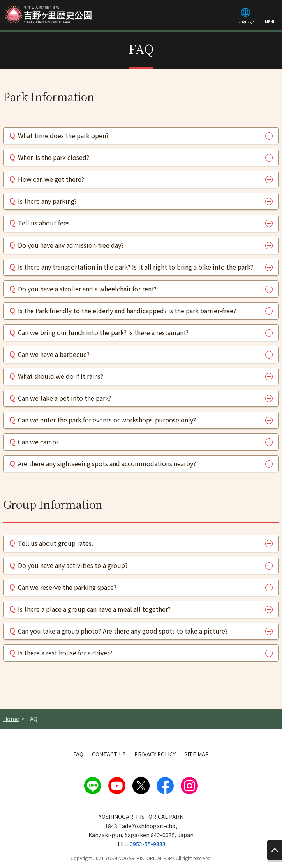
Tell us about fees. (45, 223)
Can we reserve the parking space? (67, 587)
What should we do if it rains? (61, 376)
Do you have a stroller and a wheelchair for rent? (87, 289)
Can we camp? (38, 442)
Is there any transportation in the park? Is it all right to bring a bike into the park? (136, 267)
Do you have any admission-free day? (71, 245)
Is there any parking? (47, 201)
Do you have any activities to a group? (73, 565)
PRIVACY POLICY (155, 754)
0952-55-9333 (148, 844)
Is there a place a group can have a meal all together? (94, 609)
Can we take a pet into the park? (65, 398)
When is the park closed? (54, 157)
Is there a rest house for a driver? (65, 653)
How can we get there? (51, 179)
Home (11, 719)
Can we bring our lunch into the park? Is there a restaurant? (103, 332)
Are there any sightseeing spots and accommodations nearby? (107, 463)
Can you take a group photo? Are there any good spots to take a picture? (123, 631)
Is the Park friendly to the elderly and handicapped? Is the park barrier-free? (127, 311)
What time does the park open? (63, 135)
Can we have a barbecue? (54, 354)
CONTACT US (109, 754)
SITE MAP (197, 754)
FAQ (78, 754)
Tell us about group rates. (56, 543)
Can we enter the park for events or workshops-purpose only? (107, 420)
